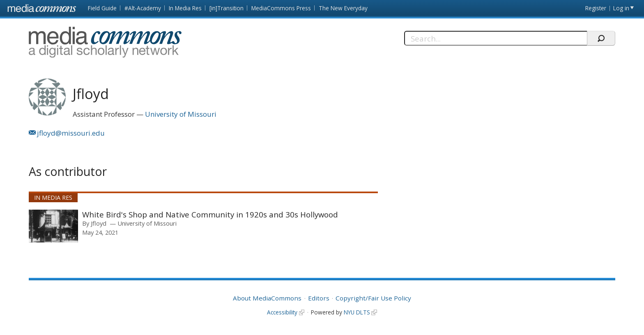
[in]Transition (227, 8)
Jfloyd (99, 223)
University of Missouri (181, 114)
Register (596, 8)
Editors (319, 298)
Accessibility (282, 312)
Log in (621, 8)
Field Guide (102, 8)
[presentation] (53, 226)
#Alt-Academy (143, 8)
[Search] (496, 38)
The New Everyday (343, 8)
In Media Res (185, 8)
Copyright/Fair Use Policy (373, 298)
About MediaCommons (267, 298)
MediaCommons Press (281, 8)
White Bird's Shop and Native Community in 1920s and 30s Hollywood (210, 214)
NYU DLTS (357, 312)
